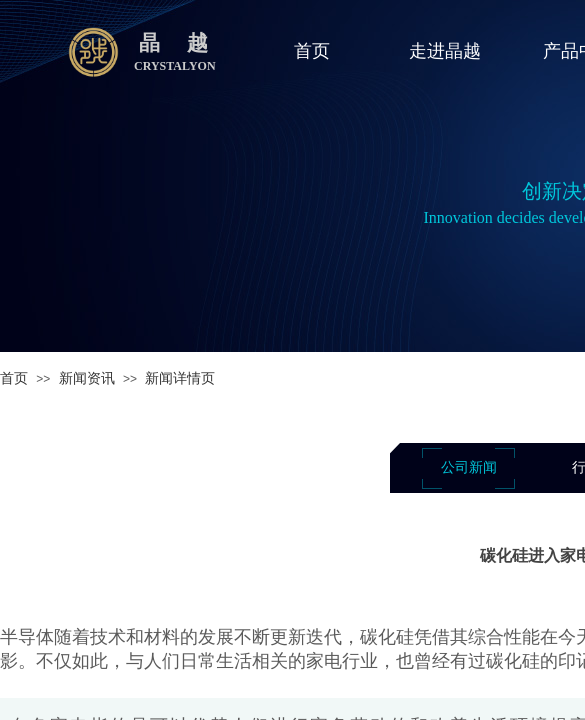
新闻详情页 (180, 378)
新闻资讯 (87, 378)
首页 (14, 378)
